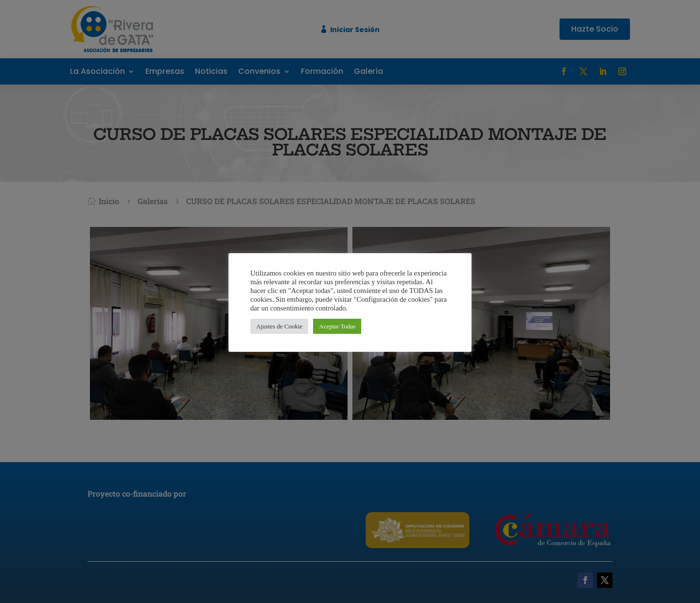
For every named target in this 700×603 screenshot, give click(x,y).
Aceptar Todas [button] (337, 326)
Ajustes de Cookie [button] (279, 326)
